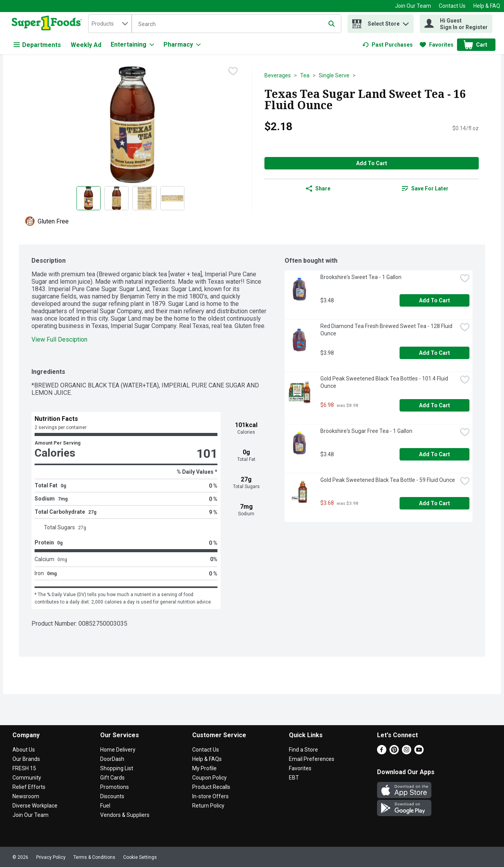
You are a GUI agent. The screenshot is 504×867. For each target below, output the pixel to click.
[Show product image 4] (172, 198)
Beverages (278, 75)
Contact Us (452, 6)
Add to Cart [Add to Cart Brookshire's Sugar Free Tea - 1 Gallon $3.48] (434, 454)
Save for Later (425, 188)
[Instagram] (407, 752)
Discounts (112, 796)
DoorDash (112, 759)
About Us (24, 750)
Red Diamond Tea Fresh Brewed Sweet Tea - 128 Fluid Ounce (387, 330)
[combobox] (110, 24)
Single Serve (334, 75)
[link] (388, 45)
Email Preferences (312, 759)
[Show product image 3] (144, 198)
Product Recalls (211, 787)
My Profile (204, 768)
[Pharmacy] (182, 45)
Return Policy (208, 806)
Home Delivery (118, 750)
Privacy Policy (51, 857)
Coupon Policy (209, 778)
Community (27, 778)
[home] (48, 24)
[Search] (236, 24)
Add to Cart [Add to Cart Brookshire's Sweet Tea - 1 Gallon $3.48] (434, 300)
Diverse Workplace (35, 806)
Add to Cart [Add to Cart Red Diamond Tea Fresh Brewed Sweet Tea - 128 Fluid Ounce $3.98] (434, 353)
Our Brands (26, 759)
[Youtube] (419, 752)
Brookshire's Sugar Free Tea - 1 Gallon (366, 431)
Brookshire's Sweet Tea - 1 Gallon (361, 277)
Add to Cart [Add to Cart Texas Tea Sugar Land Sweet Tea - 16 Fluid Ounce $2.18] (372, 163)
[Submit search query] (332, 24)
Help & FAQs (207, 759)
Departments (37, 45)
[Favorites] (437, 45)
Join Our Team (413, 6)
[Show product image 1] (89, 198)
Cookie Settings (140, 857)
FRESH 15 (24, 768)
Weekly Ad (86, 45)
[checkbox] (233, 72)
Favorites (300, 768)
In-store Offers (210, 796)
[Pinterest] (394, 752)
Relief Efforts (29, 787)
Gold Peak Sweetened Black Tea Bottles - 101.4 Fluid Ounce (385, 382)
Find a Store (303, 750)
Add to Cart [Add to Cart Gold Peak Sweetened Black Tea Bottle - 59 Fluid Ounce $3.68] (434, 503)
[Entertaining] (132, 45)
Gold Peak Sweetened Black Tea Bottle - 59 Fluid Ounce (388, 480)
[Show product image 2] (116, 198)
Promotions (115, 787)
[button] (406, 22)
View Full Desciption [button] (59, 339)
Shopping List (117, 768)
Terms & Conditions (94, 857)
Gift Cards (112, 778)
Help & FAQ (487, 6)
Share (318, 188)
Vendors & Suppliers (125, 815)
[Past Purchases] (388, 45)
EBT (294, 778)
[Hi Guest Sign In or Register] (456, 24)
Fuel (105, 806)
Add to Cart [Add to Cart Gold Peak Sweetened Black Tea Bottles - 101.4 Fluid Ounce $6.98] (434, 405)
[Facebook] (382, 752)
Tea (305, 75)
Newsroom (26, 796)
